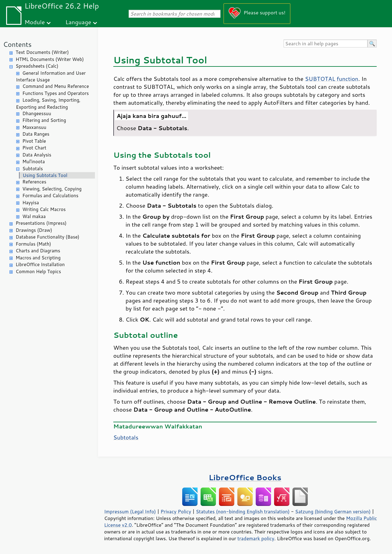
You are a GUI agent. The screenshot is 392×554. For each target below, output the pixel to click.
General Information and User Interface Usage (51, 77)
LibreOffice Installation (40, 264)
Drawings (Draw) (34, 230)
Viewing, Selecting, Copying (52, 189)
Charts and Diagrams (38, 251)
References (34, 182)
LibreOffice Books (245, 477)
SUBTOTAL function (332, 79)
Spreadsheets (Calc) (37, 66)
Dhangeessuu (37, 113)
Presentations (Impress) (41, 223)
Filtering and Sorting (44, 120)
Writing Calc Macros (44, 209)
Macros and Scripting (38, 258)
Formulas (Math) (33, 244)
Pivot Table (34, 141)
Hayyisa (31, 203)
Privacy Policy (176, 511)
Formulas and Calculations (50, 196)
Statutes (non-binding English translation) (243, 511)
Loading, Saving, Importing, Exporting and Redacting (48, 104)
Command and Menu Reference (56, 86)
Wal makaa (34, 216)
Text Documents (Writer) (42, 52)
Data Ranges (36, 134)
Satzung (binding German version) (333, 511)
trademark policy (256, 538)
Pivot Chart (34, 148)
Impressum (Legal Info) (130, 511)
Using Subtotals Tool (45, 175)
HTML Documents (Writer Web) (50, 59)
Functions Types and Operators (56, 93)
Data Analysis (37, 155)
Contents (17, 44)
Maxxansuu (34, 127)
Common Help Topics (38, 271)
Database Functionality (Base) (47, 237)
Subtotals (33, 169)
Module (35, 22)
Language (78, 22)
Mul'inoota (34, 162)
